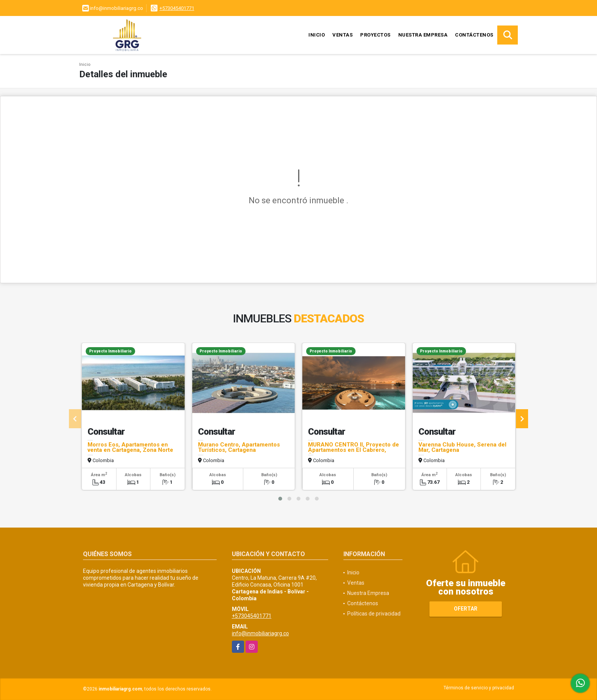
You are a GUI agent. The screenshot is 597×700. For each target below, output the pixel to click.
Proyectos (375, 35)
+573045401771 (177, 8)
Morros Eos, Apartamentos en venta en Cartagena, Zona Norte (130, 447)
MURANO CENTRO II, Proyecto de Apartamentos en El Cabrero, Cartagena (354, 450)
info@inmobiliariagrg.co (260, 633)
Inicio (317, 35)
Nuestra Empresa (423, 35)
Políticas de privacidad (374, 614)
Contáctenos (474, 35)
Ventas (342, 35)
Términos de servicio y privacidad (479, 688)
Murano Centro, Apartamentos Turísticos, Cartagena (239, 447)
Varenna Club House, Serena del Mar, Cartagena (462, 447)
